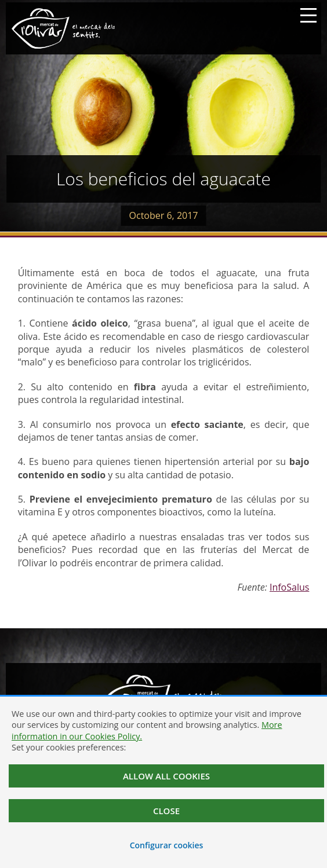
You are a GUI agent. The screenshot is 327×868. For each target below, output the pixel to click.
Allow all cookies (166, 776)
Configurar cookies (167, 845)
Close (166, 811)
